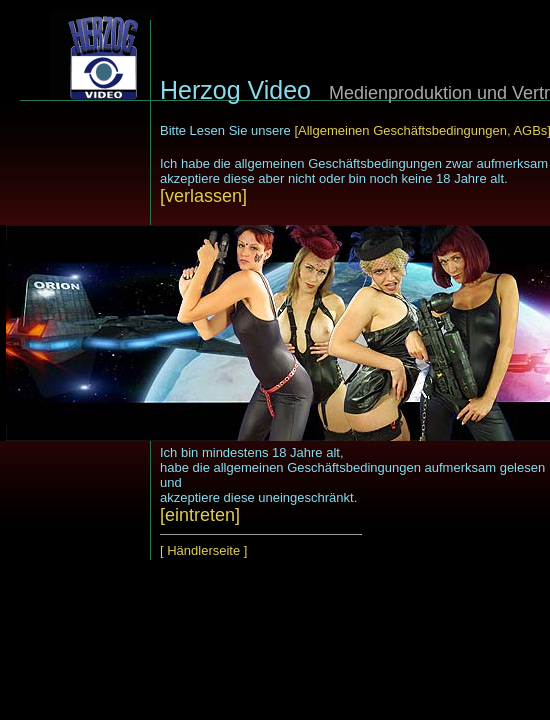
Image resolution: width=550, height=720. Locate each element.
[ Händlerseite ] (203, 550)
